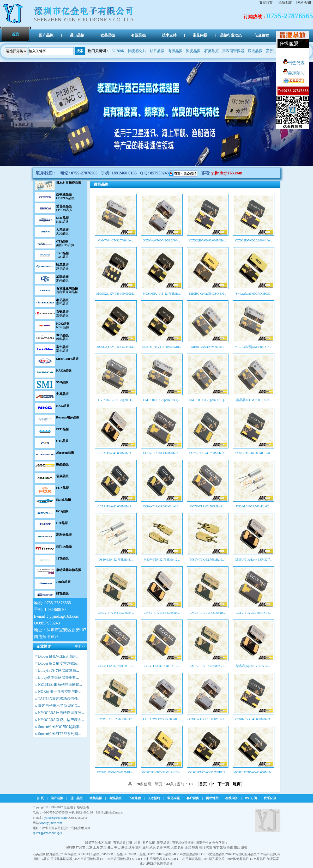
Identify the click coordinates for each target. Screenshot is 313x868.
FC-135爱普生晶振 (212, 854)
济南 (230, 847)
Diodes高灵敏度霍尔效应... (59, 663)
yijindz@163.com (227, 173)
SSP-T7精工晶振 (112, 854)
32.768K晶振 (68, 854)
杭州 (139, 847)
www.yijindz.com (51, 823)
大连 (174, 847)
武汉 (153, 847)
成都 (244, 847)
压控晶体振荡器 (61, 859)
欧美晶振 (96, 798)
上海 (96, 847)
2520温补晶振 (267, 854)
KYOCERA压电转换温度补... (61, 713)
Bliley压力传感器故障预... (59, 670)
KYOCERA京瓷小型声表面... (61, 720)
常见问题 (173, 798)
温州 (146, 847)
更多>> (80, 647)
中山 (117, 847)
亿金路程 (135, 798)
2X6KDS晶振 (234, 854)
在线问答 (232, 798)
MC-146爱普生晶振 (186, 854)
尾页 (237, 784)
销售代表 (294, 63)
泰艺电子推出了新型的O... (59, 706)
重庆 (237, 847)
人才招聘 (154, 798)
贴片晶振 (157, 51)
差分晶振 (250, 854)
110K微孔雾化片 (213, 859)
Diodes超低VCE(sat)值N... (58, 656)
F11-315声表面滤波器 (115, 859)
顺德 (124, 847)
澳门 (202, 847)
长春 (181, 847)
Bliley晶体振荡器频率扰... (59, 678)
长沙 (160, 847)
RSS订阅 (251, 798)
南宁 (216, 847)
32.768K (118, 51)
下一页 (223, 784)
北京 (89, 847)
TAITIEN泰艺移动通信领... (59, 699)
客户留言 (193, 798)
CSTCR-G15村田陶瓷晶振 (148, 859)
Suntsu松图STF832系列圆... (59, 734)
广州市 (81, 847)
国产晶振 (57, 798)
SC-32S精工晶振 (89, 854)
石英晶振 (212, 51)
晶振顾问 (294, 73)
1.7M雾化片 (258, 859)
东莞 (103, 847)
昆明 (223, 847)
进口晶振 (76, 798)
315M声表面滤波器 (86, 859)
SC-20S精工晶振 (135, 854)
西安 (188, 847)
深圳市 (70, 847)
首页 (203, 784)
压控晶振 (255, 51)
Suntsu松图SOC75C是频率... (60, 727)
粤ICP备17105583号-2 (47, 833)
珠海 (131, 847)
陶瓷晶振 (193, 51)
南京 (167, 847)
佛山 (110, 847)
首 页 (40, 798)
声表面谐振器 (233, 51)
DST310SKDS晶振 (159, 854)
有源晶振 (175, 51)
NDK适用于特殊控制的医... (60, 692)
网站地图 (212, 798)
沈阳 (209, 847)
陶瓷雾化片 (137, 51)
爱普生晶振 (275, 51)
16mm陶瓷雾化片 (237, 859)
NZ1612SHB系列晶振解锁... (60, 685)
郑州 (195, 847)
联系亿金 (270, 798)
